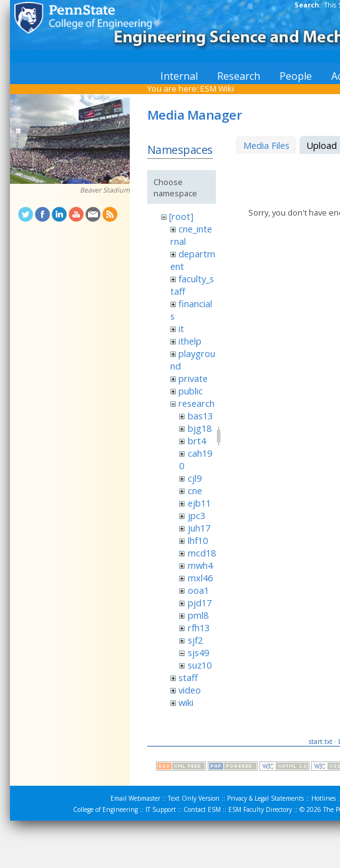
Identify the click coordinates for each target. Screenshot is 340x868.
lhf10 (198, 540)
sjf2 (195, 640)
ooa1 (198, 590)
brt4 (197, 441)
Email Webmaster (135, 798)
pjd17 (200, 603)
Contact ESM (202, 809)
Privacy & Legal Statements (265, 798)
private (193, 378)
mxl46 (200, 578)
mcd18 (202, 553)
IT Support (161, 809)
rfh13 (199, 627)
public (191, 391)
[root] (181, 216)
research (197, 403)
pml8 (198, 615)
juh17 (199, 528)
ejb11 (199, 503)
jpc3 (197, 515)
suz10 (200, 665)
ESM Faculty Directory (260, 809)
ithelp (190, 341)
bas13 (200, 416)
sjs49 (198, 652)
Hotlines (323, 798)
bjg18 (200, 428)
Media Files (266, 145)
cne (195, 490)
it (181, 328)
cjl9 (195, 478)
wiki (186, 702)
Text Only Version (194, 798)
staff (188, 677)
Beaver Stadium (105, 190)
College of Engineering (105, 809)
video (190, 690)
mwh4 (200, 565)
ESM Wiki (217, 88)
